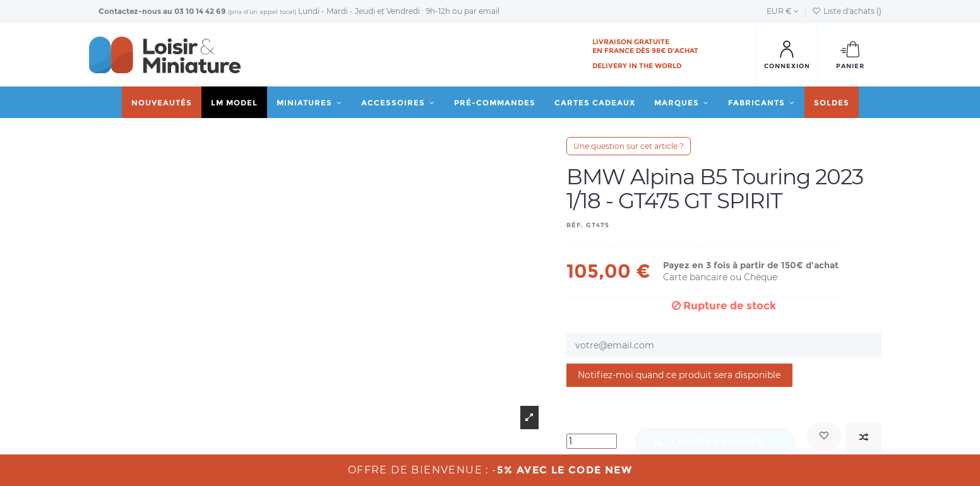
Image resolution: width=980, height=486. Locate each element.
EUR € (783, 11)
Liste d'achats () (847, 11)
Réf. (575, 225)
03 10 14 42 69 (200, 11)
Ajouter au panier (708, 442)
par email (482, 11)
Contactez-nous (130, 11)
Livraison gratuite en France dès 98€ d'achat (645, 46)
